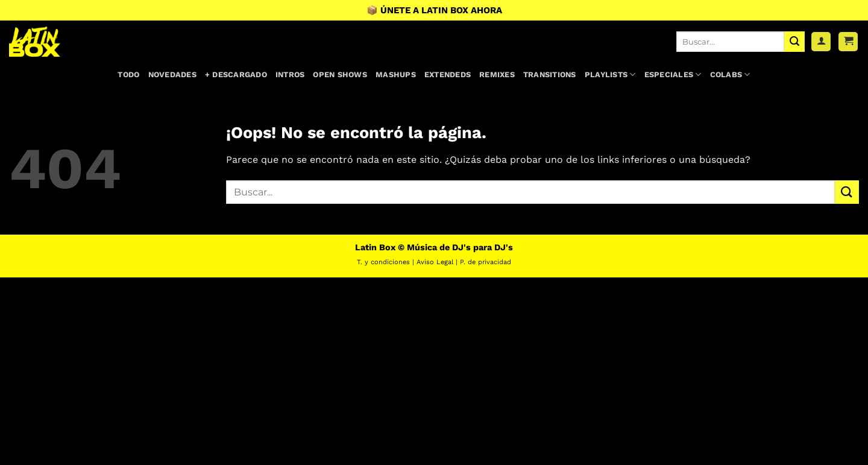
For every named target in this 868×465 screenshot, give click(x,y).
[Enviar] (794, 42)
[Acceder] (821, 42)
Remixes (497, 74)
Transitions (550, 74)
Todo (128, 74)
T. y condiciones (383, 262)
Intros (290, 74)
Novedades (172, 74)
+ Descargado (236, 74)
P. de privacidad (486, 262)
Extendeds (448, 74)
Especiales (673, 74)
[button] (848, 42)
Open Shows (340, 74)
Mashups (396, 74)
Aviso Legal (435, 262)
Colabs (730, 74)
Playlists (610, 74)
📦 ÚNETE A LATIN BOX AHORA (434, 10)
